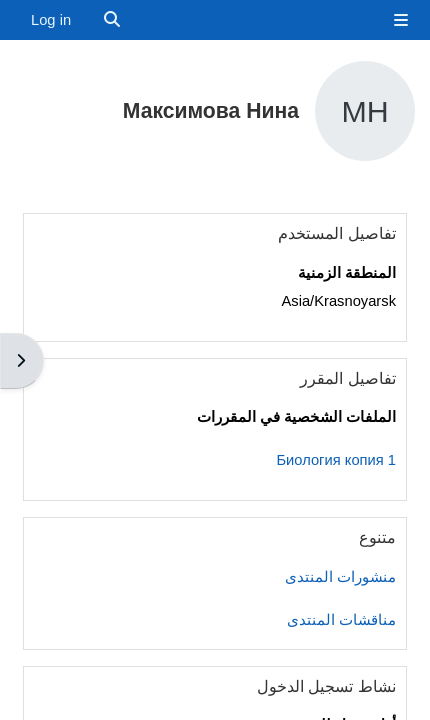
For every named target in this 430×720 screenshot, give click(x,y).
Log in (51, 20)
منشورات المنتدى (340, 577)
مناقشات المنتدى (341, 620)
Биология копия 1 (336, 460)
